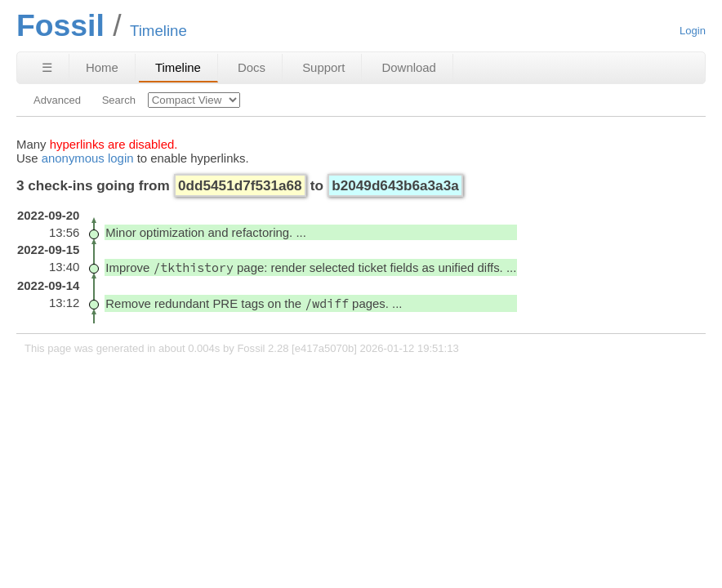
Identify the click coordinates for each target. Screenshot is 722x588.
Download (409, 67)
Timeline (178, 67)
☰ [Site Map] (47, 67)
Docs (252, 67)
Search (119, 100)
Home (102, 67)
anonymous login (88, 158)
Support (323, 67)
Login (693, 31)
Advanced (57, 100)
